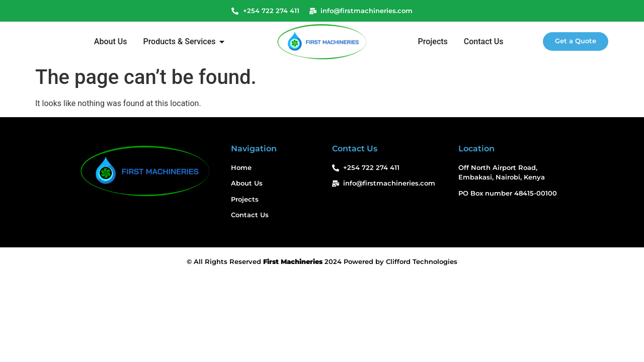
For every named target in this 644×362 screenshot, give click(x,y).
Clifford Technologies (422, 262)
